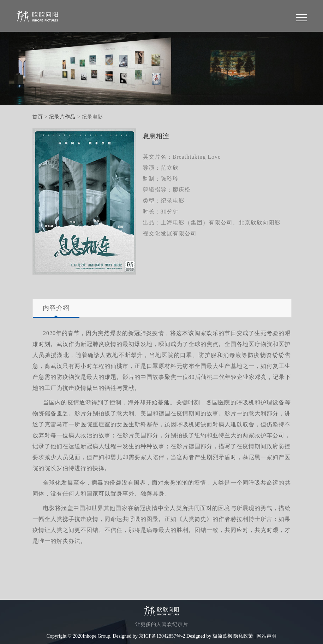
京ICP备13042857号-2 (162, 636)
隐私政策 (243, 636)
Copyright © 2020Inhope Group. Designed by (92, 636)
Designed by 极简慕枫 (209, 636)
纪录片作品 (62, 117)
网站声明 (267, 636)
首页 (38, 117)
